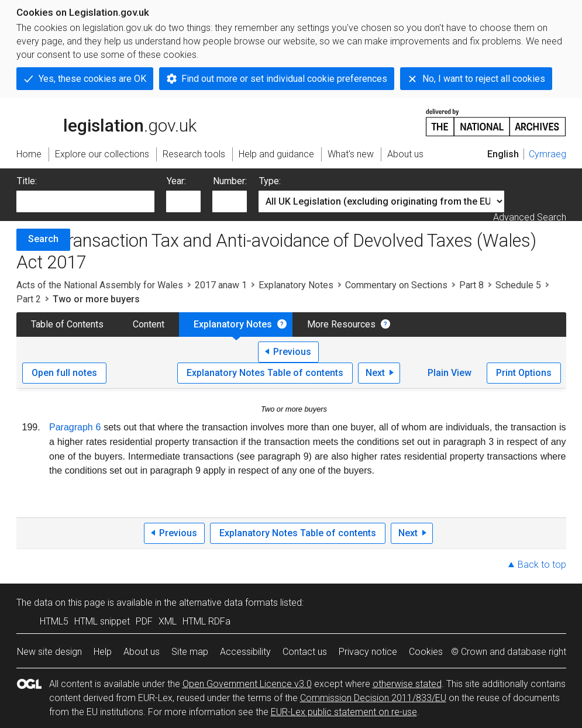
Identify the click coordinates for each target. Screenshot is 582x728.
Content (149, 324)
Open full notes (64, 373)
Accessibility (245, 652)
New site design (49, 652)
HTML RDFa (206, 621)
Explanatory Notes (296, 285)
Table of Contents (67, 324)
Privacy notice (368, 652)
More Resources (341, 324)
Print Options (524, 373)
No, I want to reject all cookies (484, 79)
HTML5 (54, 621)
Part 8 (471, 285)
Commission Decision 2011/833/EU (373, 698)
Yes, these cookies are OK (92, 79)
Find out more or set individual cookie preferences (284, 79)
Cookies (426, 652)
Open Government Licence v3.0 (247, 684)
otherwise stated (407, 684)
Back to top (542, 565)
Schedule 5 (518, 285)
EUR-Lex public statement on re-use (344, 712)
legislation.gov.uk (106, 122)
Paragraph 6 (75, 427)
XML (168, 621)
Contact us (305, 652)
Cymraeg (547, 154)
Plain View (450, 373)
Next (375, 373)
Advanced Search (530, 217)
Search (43, 239)
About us (142, 652)
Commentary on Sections (396, 285)
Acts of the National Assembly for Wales (100, 285)
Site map (190, 652)
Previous (292, 352)
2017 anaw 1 (221, 285)
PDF (144, 621)
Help (103, 652)
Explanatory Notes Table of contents (265, 373)
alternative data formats (228, 603)
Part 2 (29, 299)
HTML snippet (102, 621)
